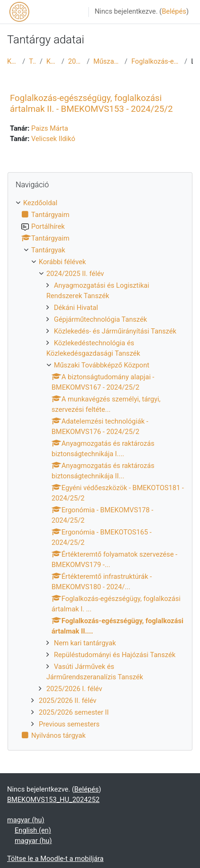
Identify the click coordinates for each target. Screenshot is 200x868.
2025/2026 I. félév (74, 689)
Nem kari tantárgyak (85, 643)
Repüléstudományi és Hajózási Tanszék (115, 655)
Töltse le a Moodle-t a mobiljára (55, 859)
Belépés (174, 11)
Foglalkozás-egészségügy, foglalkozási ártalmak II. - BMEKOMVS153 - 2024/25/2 (91, 103)
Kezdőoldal (13, 61)
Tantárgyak (32, 61)
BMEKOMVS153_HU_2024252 (53, 800)
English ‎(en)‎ (33, 830)
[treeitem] (100, 470)
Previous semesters (69, 724)
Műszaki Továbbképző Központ (107, 61)
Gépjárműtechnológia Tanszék (100, 319)
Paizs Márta (50, 128)
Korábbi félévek (52, 61)
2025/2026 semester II (74, 712)
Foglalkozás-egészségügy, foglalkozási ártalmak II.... (156, 61)
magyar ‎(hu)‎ (26, 820)
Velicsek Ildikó (53, 139)
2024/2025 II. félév (75, 61)
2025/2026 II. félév (68, 701)
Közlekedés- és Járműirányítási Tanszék (115, 331)
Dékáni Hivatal (76, 308)
